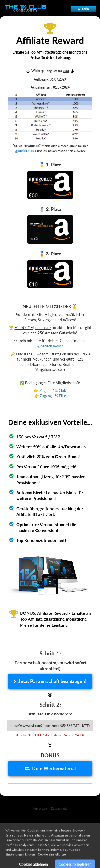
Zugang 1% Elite (53, 396)
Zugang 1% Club (53, 391)
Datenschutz (59, 808)
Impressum (40, 808)
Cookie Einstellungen (53, 860)
